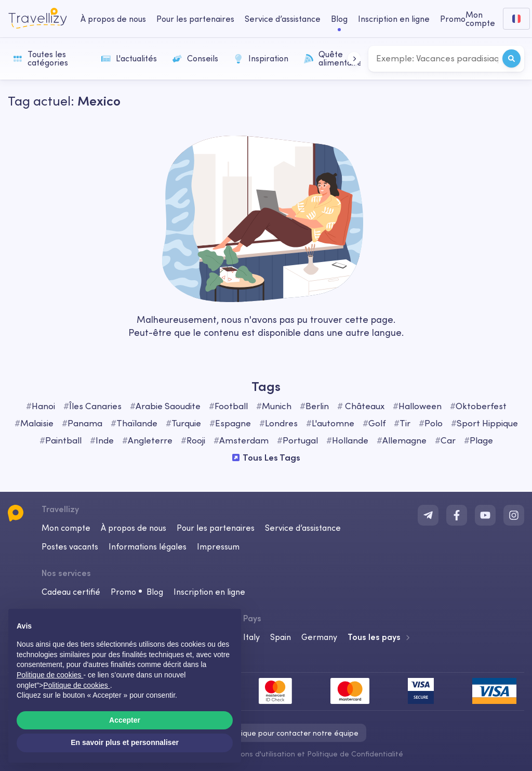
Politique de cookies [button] (50, 675)
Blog (155, 592)
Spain (281, 637)
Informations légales (148, 546)
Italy (251, 637)
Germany (319, 637)
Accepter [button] (125, 720)
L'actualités (129, 58)
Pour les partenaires (216, 528)
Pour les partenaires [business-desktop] (195, 19)
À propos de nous (134, 528)
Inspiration (261, 58)
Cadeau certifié (71, 592)
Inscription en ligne (209, 592)
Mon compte (66, 528)
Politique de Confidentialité (355, 754)
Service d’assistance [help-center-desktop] (283, 19)
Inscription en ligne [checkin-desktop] (394, 19)
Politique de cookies (76, 685)
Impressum (218, 546)
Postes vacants (70, 546)
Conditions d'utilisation (256, 754)
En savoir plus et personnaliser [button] (125, 742)
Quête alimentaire (333, 58)
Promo (453, 19)
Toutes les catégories (41, 58)
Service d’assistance (303, 528)
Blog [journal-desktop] (339, 19)
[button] (354, 58)
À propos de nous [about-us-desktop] (113, 19)
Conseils (195, 58)
